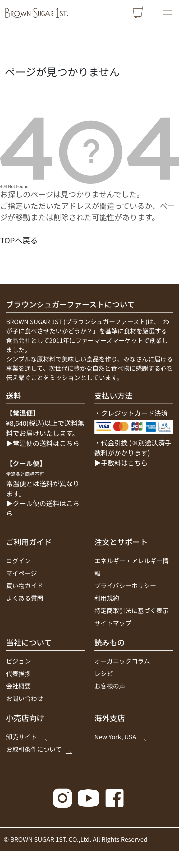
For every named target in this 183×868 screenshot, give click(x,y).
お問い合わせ (25, 698)
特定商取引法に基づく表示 (132, 610)
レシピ (104, 674)
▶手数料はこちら (121, 463)
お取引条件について (38, 749)
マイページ (22, 573)
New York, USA (120, 737)
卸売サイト (26, 737)
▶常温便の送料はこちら (43, 443)
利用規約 (107, 598)
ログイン (19, 561)
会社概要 (19, 686)
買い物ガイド (25, 585)
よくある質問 (25, 598)
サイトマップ (113, 623)
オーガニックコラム (122, 661)
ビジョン (19, 661)
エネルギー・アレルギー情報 (132, 567)
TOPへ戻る (19, 240)
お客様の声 (110, 686)
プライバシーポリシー (125, 585)
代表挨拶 (19, 674)
